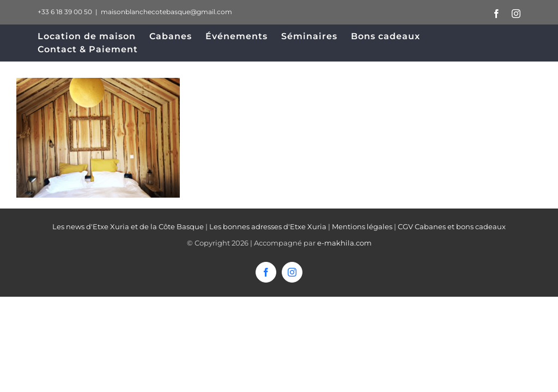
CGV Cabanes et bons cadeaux (452, 226)
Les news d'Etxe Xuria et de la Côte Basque (128, 226)
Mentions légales (362, 226)
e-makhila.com (344, 243)
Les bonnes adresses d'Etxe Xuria (268, 226)
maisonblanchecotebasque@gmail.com (166, 12)
